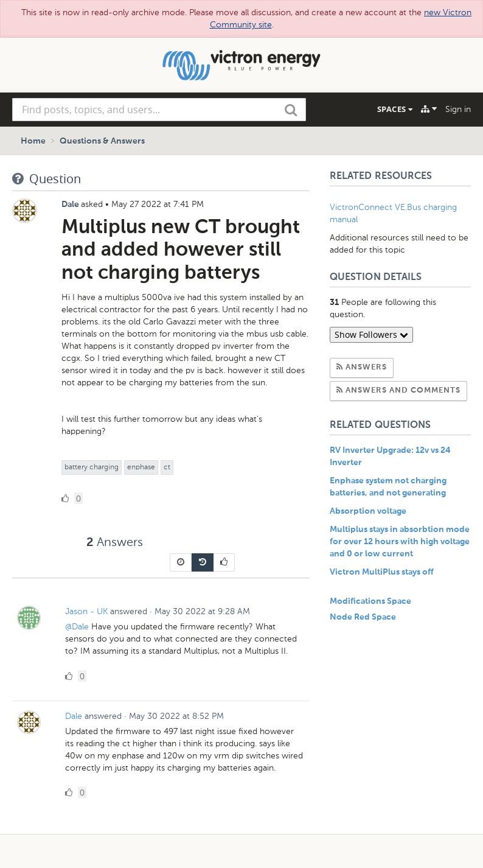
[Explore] (429, 109)
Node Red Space (363, 617)
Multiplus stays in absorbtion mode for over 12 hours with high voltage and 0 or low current (400, 542)
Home (33, 141)
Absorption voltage (368, 511)
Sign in (458, 109)
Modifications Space (370, 601)
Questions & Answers (102, 141)
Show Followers (371, 334)
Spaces (395, 109)
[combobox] (159, 110)
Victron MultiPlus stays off (382, 572)
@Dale (78, 627)
